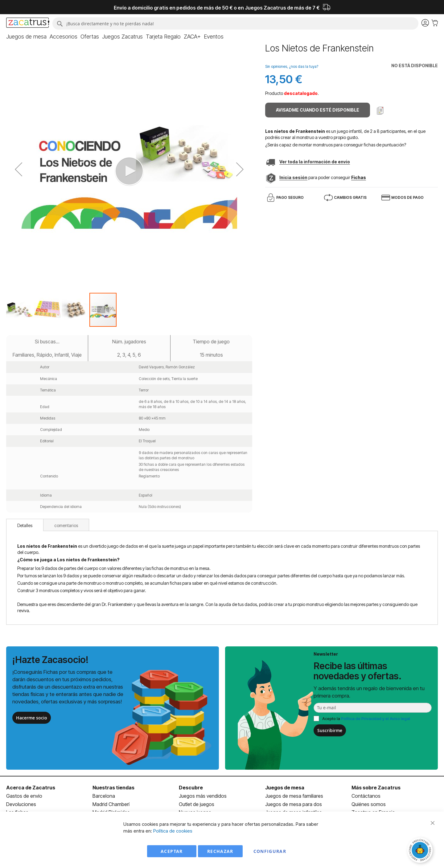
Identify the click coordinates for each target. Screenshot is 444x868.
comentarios (66, 525)
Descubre (191, 788)
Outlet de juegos (197, 804)
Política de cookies (173, 831)
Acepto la (366, 719)
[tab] (25, 525)
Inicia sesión (293, 177)
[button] (20, 310)
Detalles (25, 525)
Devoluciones (21, 804)
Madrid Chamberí (111, 804)
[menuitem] (26, 37)
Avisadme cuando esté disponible (318, 110)
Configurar (270, 851)
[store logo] (28, 23)
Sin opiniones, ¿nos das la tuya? (292, 66)
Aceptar (172, 851)
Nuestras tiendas (113, 788)
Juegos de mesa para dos (294, 804)
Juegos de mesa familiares (294, 796)
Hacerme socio (32, 718)
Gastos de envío (24, 796)
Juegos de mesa (285, 788)
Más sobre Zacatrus (376, 788)
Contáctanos (366, 796)
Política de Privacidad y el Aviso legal (376, 719)
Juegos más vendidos (203, 796)
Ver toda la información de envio (315, 162)
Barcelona (104, 796)
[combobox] (235, 23)
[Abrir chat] (421, 851)
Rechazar (220, 851)
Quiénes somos (369, 804)
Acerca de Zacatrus (31, 788)
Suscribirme (330, 730)
